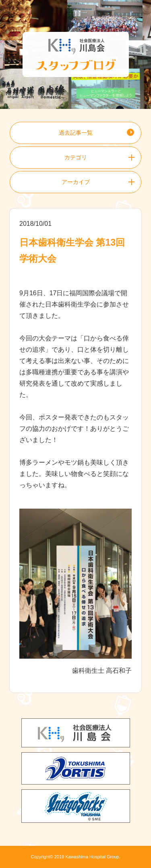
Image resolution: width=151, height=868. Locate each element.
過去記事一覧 (76, 133)
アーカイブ (76, 182)
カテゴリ (76, 157)
